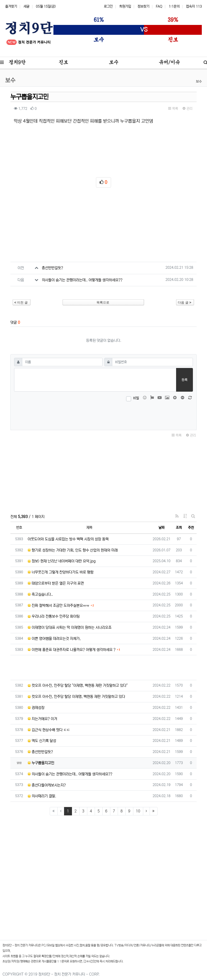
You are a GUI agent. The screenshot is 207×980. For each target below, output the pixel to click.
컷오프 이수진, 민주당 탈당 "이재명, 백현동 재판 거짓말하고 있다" (78, 685)
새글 (26, 6)
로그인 (108, 6)
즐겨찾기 (11, 6)
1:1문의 (174, 6)
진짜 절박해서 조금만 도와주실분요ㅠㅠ (58, 605)
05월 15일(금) (46, 6)
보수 (199, 81)
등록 (184, 380)
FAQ (159, 6)
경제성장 (36, 708)
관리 (187, 109)
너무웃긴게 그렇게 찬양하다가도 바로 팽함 (61, 572)
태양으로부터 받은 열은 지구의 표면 (56, 583)
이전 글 (21, 302)
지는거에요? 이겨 (42, 719)
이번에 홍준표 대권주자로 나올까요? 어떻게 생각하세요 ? (72, 650)
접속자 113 (194, 6)
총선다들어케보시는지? (47, 785)
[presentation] (104, 415)
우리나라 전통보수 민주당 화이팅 (54, 616)
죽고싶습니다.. (40, 594)
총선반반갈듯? (52, 268)
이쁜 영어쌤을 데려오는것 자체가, (54, 639)
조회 (179, 528)
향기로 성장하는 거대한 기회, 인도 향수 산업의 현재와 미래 (73, 550)
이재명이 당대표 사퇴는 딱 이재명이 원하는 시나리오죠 (70, 627)
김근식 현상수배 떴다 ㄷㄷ (49, 730)
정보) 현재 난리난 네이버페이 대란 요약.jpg (62, 561)
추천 (191, 528)
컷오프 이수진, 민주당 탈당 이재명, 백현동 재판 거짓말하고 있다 (76, 697)
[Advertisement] (103, 227)
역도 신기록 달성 (42, 741)
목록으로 (103, 302)
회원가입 (125, 6)
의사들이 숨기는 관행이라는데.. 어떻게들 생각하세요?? (82, 280)
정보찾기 (143, 6)
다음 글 (184, 302)
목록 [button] (173, 109)
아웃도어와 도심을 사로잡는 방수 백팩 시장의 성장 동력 (68, 539)
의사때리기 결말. (42, 796)
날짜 (161, 528)
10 (138, 811)
